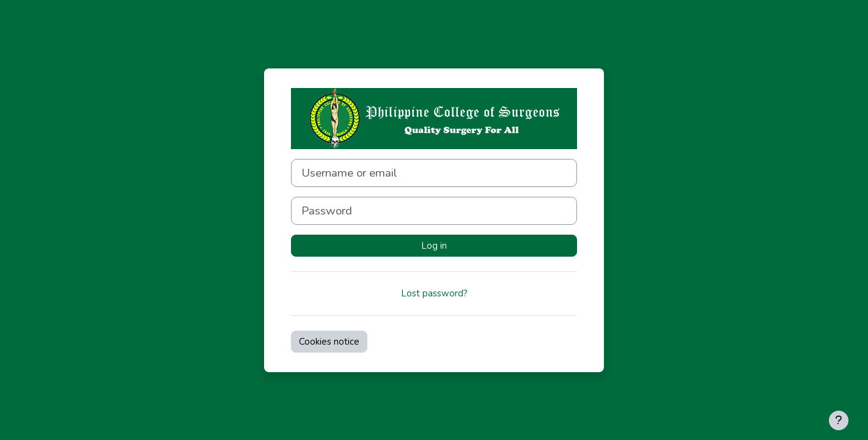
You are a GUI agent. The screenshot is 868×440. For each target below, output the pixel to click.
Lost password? (434, 293)
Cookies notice (329, 342)
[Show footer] (839, 420)
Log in (434, 246)
